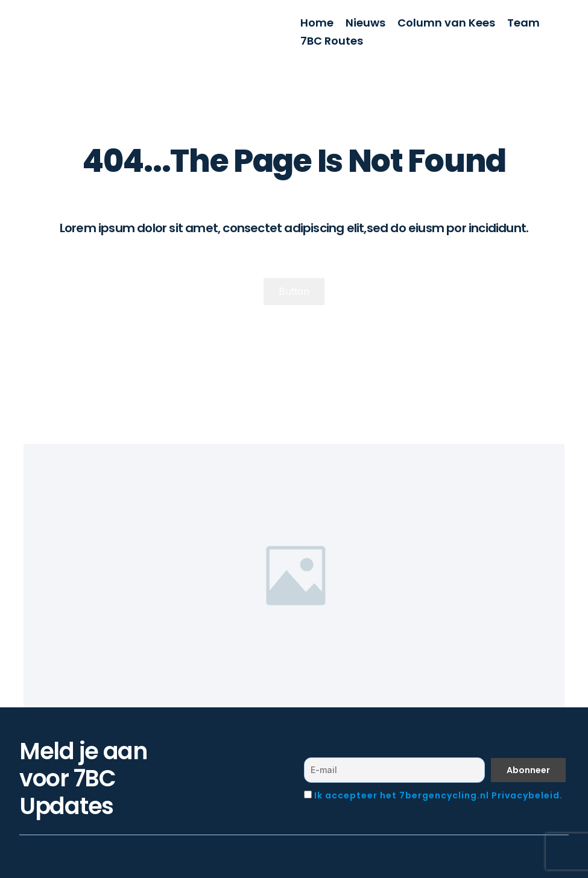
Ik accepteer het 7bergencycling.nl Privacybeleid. (438, 795)
